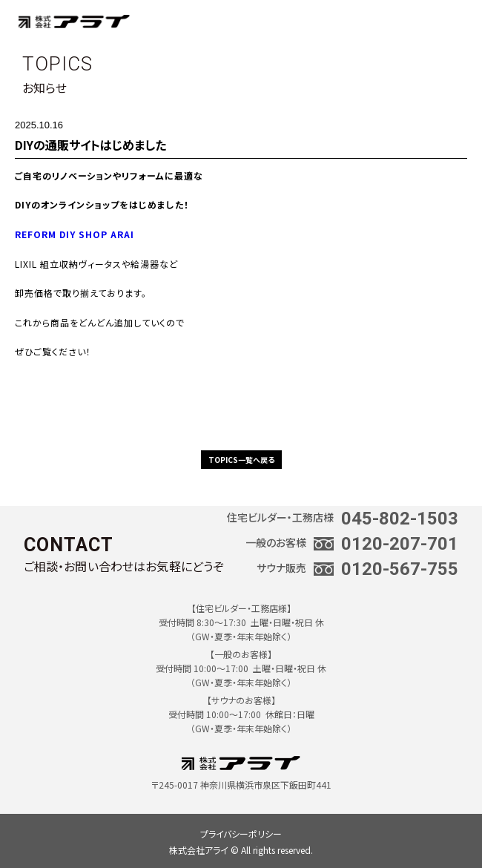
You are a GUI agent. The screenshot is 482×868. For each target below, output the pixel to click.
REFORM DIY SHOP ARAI (75, 234)
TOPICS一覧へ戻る (241, 460)
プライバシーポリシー (241, 834)
